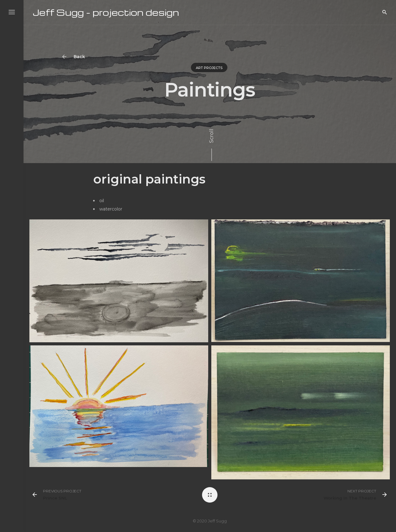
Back (76, 57)
